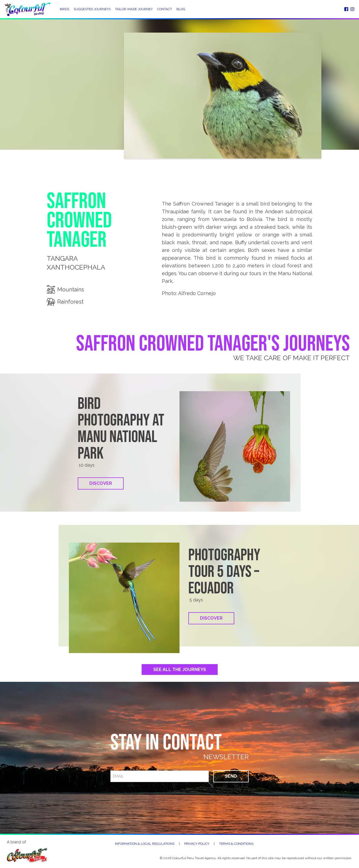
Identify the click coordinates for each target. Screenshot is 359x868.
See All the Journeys (180, 670)
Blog (181, 9)
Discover (101, 483)
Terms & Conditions (236, 844)
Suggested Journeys (92, 9)
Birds (64, 9)
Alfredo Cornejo (197, 293)
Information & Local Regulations (145, 844)
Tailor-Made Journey (134, 9)
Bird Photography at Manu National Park (121, 429)
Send (231, 776)
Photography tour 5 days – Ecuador (224, 572)
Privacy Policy (197, 844)
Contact (165, 9)
